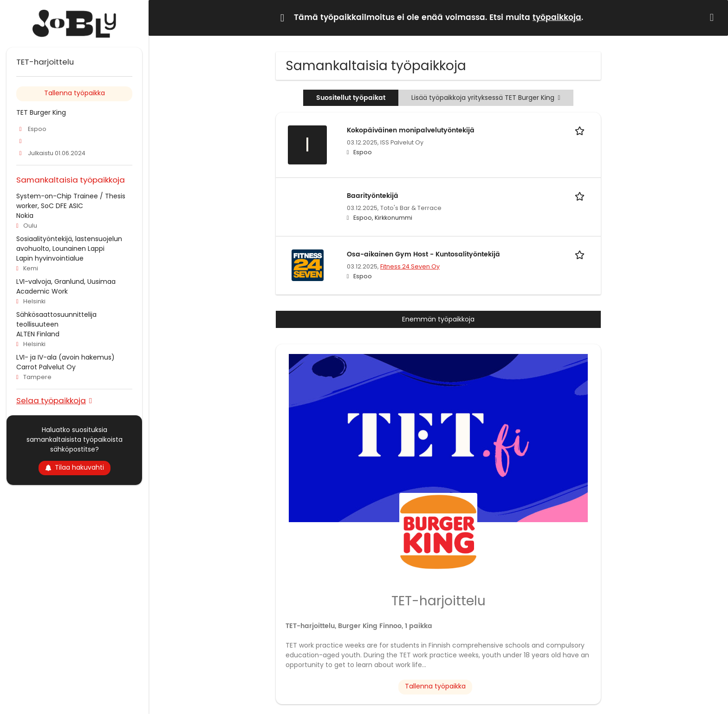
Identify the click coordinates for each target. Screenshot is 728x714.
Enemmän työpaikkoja (438, 319)
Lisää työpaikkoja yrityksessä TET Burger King (486, 98)
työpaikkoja (557, 18)
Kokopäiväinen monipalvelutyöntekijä (411, 130)
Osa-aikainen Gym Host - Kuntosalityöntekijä (423, 254)
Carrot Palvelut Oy (46, 367)
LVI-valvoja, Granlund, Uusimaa (66, 282)
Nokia (25, 216)
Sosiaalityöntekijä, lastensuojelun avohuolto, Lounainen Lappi (69, 244)
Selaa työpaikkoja (51, 400)
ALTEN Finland (38, 334)
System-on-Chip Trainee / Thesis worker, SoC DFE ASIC (71, 201)
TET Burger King (41, 112)
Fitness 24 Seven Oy (410, 266)
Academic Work (42, 291)
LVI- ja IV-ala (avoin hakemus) (65, 357)
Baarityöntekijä (373, 196)
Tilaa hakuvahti (75, 467)
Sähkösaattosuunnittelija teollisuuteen (56, 319)
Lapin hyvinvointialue (50, 258)
